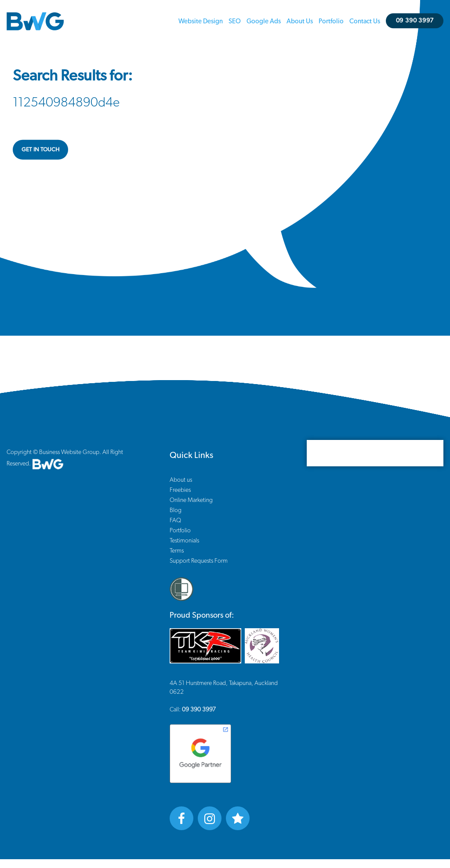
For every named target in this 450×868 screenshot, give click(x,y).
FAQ (175, 520)
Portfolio (331, 21)
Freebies (180, 490)
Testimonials (184, 541)
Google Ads (264, 21)
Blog (176, 510)
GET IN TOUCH (40, 149)
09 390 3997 (415, 21)
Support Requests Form (199, 561)
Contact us (365, 21)
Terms (177, 551)
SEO (235, 21)
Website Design (201, 21)
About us (300, 21)
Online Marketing (191, 500)
